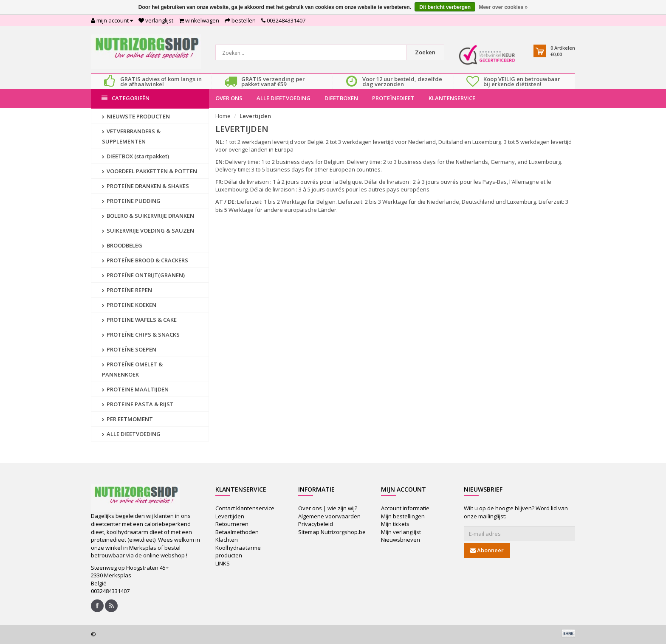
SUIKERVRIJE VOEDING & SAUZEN (148, 231)
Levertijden (255, 116)
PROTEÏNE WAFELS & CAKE (139, 320)
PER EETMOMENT (127, 419)
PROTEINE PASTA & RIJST (138, 404)
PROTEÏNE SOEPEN (129, 349)
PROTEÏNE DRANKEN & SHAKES (145, 186)
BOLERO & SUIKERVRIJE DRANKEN (148, 216)
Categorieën (126, 98)
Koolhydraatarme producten (238, 552)
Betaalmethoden (237, 532)
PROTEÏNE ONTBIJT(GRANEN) (143, 275)
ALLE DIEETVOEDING (284, 98)
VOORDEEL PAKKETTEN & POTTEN (150, 171)
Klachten (227, 540)
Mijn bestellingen (403, 516)
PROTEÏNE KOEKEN (129, 305)
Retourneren (232, 524)
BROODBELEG (122, 245)
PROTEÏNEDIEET (393, 98)
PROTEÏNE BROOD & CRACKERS (145, 260)
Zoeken (425, 52)
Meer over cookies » (503, 7)
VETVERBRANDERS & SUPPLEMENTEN (131, 136)
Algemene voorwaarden (329, 516)
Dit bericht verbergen (445, 7)
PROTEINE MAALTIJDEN (135, 389)
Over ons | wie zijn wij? (328, 508)
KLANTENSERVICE (452, 98)
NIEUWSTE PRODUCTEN (136, 116)
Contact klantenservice (245, 508)
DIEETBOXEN (341, 98)
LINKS (223, 563)
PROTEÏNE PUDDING (131, 201)
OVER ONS (229, 98)
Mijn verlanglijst (401, 532)
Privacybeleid (316, 524)
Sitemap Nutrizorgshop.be (332, 532)
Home (223, 116)
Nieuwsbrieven (401, 540)
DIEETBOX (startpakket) (135, 156)
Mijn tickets (395, 524)
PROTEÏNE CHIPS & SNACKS (141, 335)
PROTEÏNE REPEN (127, 290)
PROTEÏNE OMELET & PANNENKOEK (132, 369)
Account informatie (405, 508)
